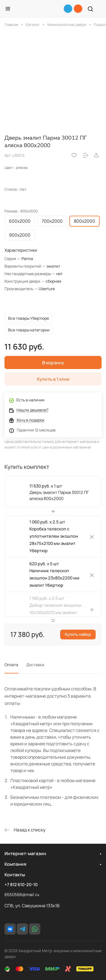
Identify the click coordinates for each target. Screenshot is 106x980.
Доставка (35, 665)
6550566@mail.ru (22, 895)
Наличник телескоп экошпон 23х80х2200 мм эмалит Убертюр (54, 578)
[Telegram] (68, 9)
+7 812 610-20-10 (21, 885)
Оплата (11, 665)
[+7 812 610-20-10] (78, 9)
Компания (15, 864)
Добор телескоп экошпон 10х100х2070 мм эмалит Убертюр (55, 612)
